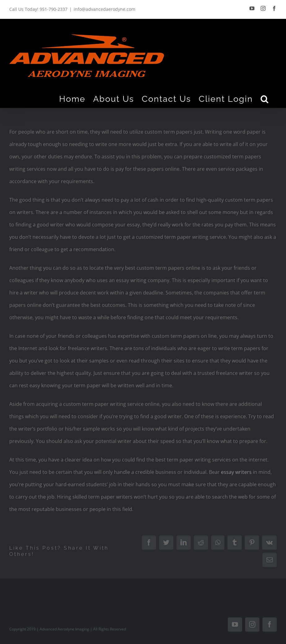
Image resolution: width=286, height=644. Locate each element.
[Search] (265, 99)
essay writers (236, 472)
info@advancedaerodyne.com (104, 9)
